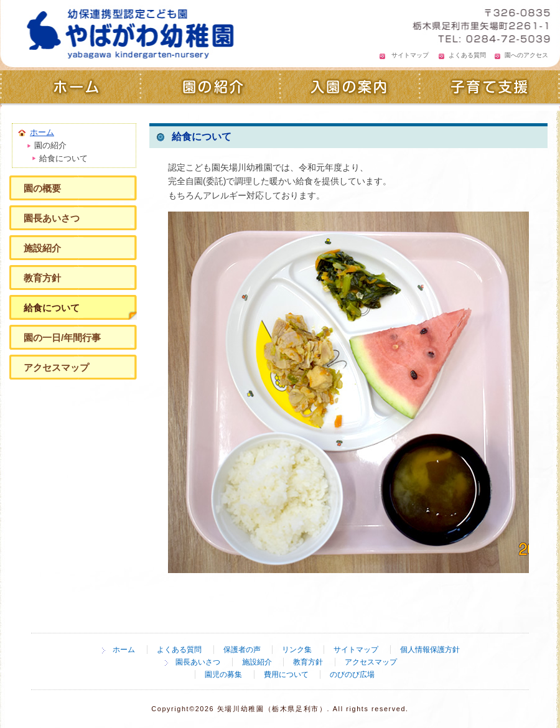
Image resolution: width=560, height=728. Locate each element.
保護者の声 (242, 650)
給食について (52, 308)
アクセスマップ (56, 367)
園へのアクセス (526, 55)
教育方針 (42, 278)
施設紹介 (42, 248)
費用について (286, 674)
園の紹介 (210, 88)
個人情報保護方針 (430, 650)
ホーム (70, 88)
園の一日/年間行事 (62, 338)
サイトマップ (410, 55)
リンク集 (297, 650)
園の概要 (42, 188)
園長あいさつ (52, 218)
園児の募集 (223, 674)
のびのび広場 (352, 674)
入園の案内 (350, 88)
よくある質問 (467, 55)
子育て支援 (490, 88)
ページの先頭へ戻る (495, 614)
